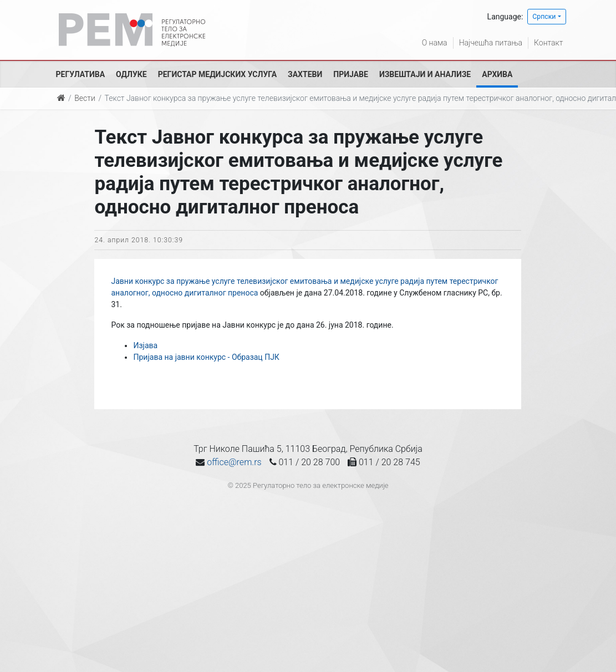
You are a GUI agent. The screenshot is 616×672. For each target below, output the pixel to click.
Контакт (548, 43)
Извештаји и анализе (425, 74)
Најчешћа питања (491, 43)
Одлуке (131, 74)
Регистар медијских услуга (217, 74)
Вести (85, 98)
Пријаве (351, 74)
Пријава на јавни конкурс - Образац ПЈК (206, 357)
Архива (497, 74)
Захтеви (305, 74)
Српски (544, 17)
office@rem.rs (234, 462)
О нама (435, 43)
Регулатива (81, 74)
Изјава (145, 345)
